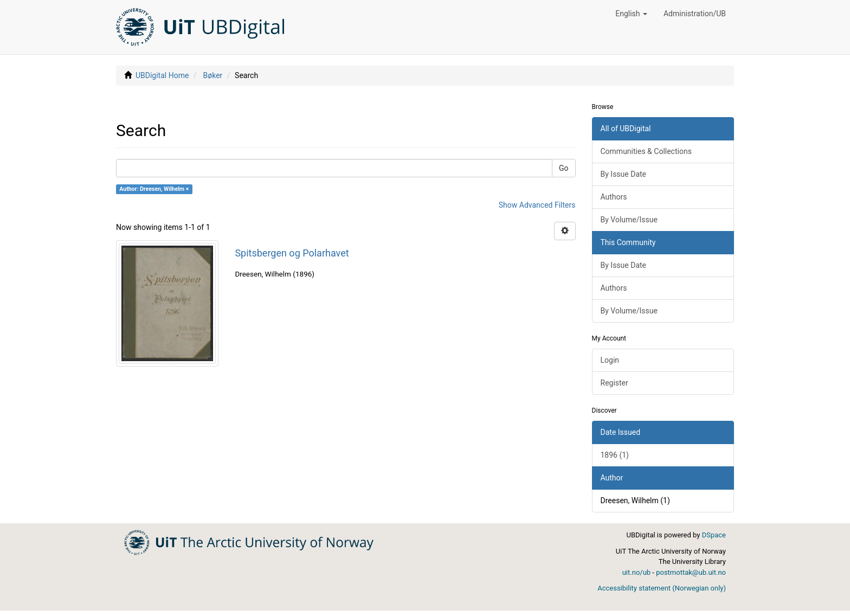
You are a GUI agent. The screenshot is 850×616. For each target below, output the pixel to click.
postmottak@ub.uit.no (691, 572)
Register (614, 383)
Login (610, 360)
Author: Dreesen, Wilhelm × (154, 189)
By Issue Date (624, 174)
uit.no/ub (636, 572)
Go (564, 168)
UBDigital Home (162, 75)
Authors (614, 197)
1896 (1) (615, 455)
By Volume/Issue (629, 220)
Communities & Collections (646, 151)
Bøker (213, 75)
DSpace (714, 535)
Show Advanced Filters (537, 205)
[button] (631, 14)
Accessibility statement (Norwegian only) (662, 588)
